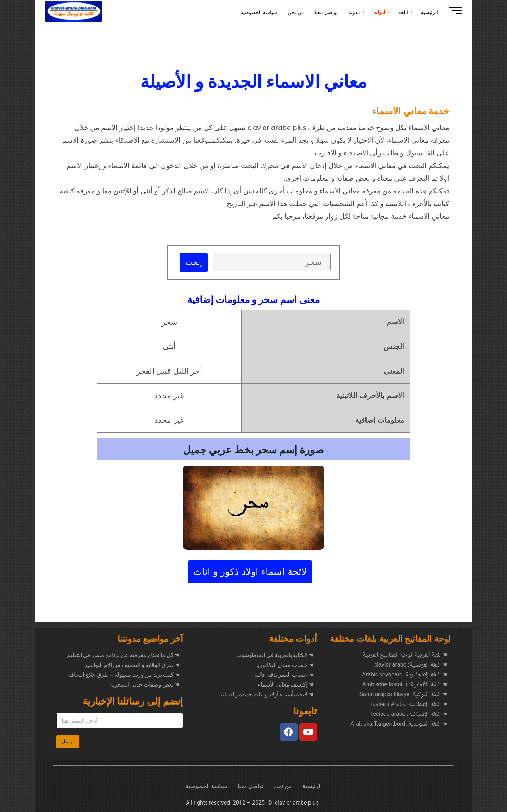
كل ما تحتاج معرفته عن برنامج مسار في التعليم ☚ (123, 656)
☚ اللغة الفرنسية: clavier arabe (411, 665)
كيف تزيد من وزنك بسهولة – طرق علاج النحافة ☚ (124, 675)
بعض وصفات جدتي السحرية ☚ (145, 685)
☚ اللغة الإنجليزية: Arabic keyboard (405, 675)
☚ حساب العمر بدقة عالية (284, 675)
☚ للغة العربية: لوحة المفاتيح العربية (405, 656)
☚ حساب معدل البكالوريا (285, 665)
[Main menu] (451, 11)
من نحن (283, 786)
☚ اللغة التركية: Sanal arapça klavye (403, 695)
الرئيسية (312, 786)
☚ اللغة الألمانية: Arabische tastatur (405, 685)
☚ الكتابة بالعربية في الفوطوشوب (275, 656)
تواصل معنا (251, 786)
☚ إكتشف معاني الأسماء (286, 685)
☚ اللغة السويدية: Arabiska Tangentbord (399, 725)
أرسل (68, 742)
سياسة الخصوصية (206, 786)
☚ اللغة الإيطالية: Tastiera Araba (408, 705)
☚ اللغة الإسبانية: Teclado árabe (409, 715)
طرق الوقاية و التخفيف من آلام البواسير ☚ (132, 665)
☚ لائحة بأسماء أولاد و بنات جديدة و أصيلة (267, 695)
